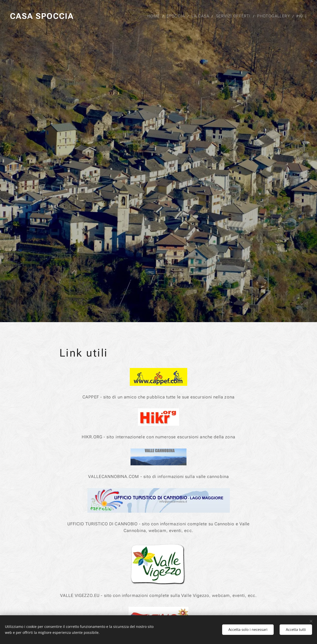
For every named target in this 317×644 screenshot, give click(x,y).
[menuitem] (155, 16)
